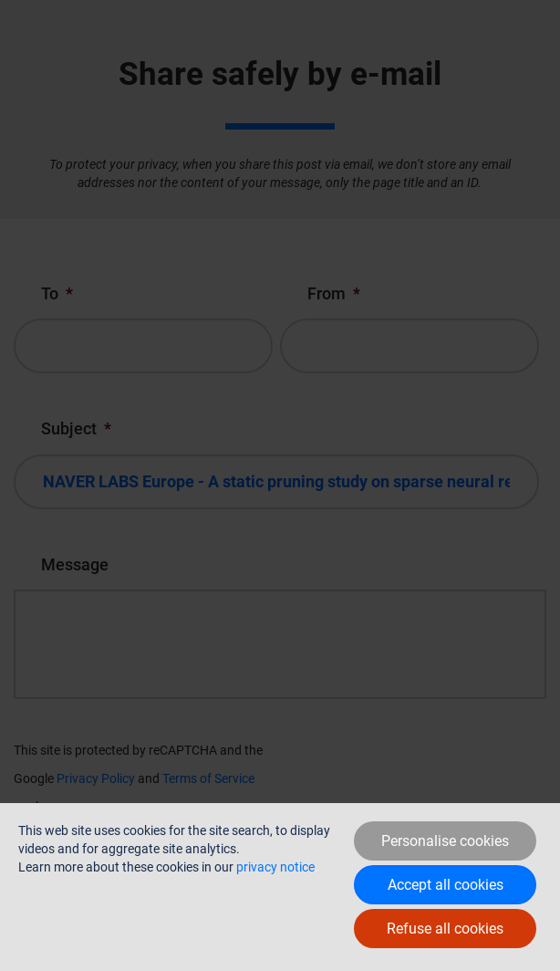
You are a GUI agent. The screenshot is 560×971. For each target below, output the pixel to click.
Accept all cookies (446, 885)
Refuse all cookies (445, 929)
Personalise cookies (445, 841)
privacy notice (275, 867)
